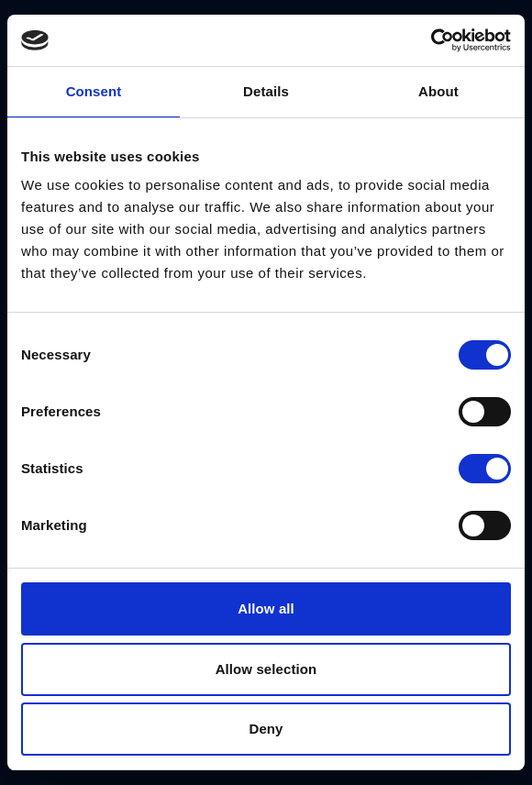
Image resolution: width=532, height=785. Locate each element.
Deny (266, 729)
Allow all (266, 608)
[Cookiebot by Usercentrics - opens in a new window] (431, 40)
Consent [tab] (94, 91)
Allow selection (266, 669)
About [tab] (438, 91)
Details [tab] (266, 91)
